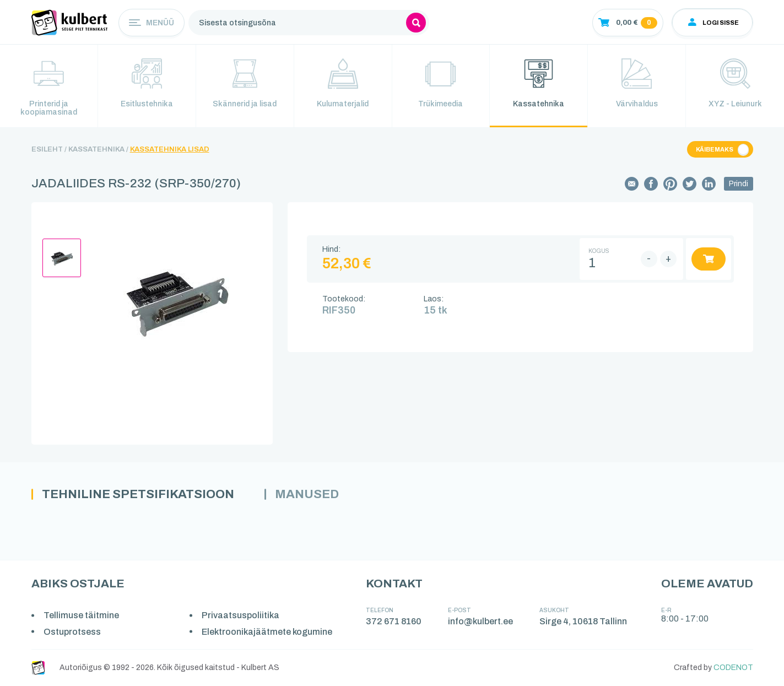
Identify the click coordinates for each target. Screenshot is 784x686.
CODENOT (733, 668)
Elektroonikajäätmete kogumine (267, 632)
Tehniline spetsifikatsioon (138, 494)
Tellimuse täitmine (81, 615)
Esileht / (49, 149)
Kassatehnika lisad (170, 149)
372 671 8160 (394, 621)
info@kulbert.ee (480, 621)
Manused (307, 494)
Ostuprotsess (72, 632)
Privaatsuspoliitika (240, 615)
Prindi (739, 184)
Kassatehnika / (98, 149)
